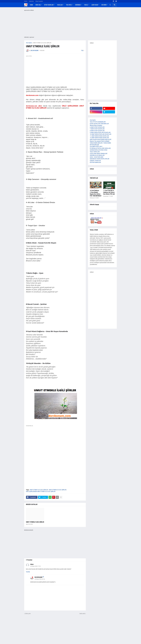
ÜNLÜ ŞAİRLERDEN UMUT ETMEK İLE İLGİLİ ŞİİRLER (41, 491)
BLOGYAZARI (38, 577)
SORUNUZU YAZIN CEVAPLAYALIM (100, 159)
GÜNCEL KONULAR (95, 161)
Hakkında (31, 1)
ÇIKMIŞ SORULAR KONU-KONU (99, 150)
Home (26, 1)
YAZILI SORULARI (95, 152)
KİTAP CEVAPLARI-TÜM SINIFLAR (99, 124)
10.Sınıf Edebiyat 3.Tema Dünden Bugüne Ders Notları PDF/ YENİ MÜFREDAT (96, 193)
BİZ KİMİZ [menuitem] (104, 5)
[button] (110, 5)
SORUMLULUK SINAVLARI (97, 155)
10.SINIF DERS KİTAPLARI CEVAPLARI (101, 134)
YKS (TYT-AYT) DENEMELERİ (98, 122)
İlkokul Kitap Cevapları (96, 125)
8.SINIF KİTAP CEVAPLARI (97, 131)
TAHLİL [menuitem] (86, 5)
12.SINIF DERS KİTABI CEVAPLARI (99, 138)
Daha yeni (28, 614)
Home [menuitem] (31, 5)
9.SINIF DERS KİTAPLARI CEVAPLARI (100, 132)
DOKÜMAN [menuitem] (78, 5)
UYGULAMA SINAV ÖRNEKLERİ (99, 154)
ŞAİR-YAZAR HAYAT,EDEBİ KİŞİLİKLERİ (101, 139)
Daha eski (82, 614)
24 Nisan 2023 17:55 (35, 566)
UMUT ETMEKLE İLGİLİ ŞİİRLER (58, 490)
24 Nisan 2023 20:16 (40, 579)
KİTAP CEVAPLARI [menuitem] (49, 5)
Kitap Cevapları (39, 1)
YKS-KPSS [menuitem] (69, 5)
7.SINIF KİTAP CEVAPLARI (97, 129)
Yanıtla (28, 572)
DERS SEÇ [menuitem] (38, 5)
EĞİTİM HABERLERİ (95, 162)
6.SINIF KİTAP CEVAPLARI (97, 127)
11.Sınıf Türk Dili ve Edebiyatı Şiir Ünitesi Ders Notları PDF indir (109, 192)
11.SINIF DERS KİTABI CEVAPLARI (99, 136)
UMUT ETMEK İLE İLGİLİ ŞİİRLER (42, 43)
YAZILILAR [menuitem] (60, 5)
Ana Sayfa (29, 43)
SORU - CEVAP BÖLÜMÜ (97, 157)
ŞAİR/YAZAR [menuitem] (95, 5)
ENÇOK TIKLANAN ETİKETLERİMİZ (100, 141)
